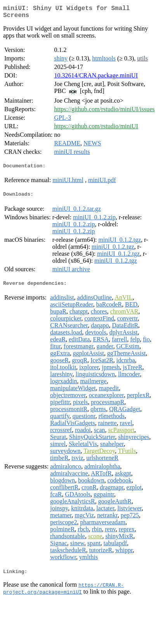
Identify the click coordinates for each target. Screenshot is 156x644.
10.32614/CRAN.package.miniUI (96, 78)
